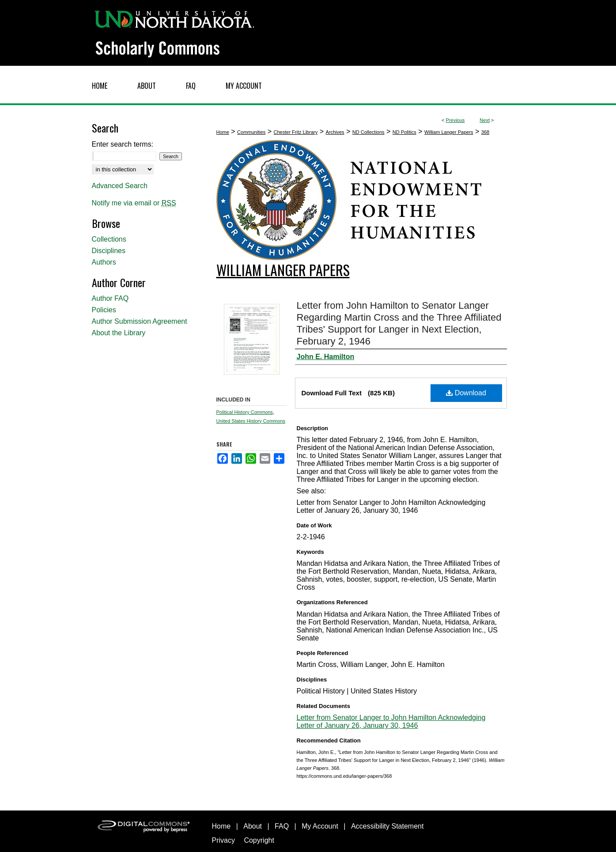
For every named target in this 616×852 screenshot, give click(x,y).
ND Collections (368, 132)
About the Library (119, 333)
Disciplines (109, 251)
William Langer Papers (449, 132)
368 (485, 132)
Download (466, 393)
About (253, 826)
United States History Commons (251, 421)
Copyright (259, 840)
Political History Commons (245, 412)
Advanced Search (120, 186)
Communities (251, 132)
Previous (455, 120)
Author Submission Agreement (140, 321)
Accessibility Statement (387, 826)
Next (485, 120)
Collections (109, 239)
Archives (335, 132)
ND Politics (404, 132)
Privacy (223, 840)
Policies (104, 310)
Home (223, 132)
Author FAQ (110, 298)
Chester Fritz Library (296, 132)
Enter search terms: (123, 144)
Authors (104, 262)
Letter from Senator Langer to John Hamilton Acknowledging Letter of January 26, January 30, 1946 (391, 721)
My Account (320, 826)
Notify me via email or (134, 203)
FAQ (282, 826)
